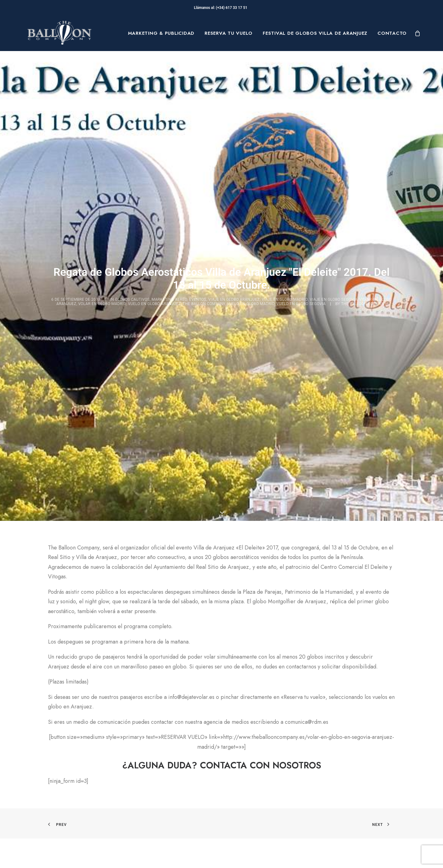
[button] (222, 551)
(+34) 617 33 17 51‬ (233, 8)
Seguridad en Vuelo (162, 798)
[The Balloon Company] (59, 33)
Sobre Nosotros (63, 783)
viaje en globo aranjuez (234, 111)
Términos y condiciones (260, 792)
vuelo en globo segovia (301, 115)
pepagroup (102, 856)
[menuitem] (161, 33)
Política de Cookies (255, 802)
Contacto (392, 33)
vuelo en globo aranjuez (154, 115)
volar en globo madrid (102, 115)
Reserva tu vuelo (229, 33)
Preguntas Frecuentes (164, 783)
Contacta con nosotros (165, 813)
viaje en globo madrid (285, 111)
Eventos (198, 111)
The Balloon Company (364, 115)
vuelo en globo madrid (251, 115)
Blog (50, 812)
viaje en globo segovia (334, 111)
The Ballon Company (204, 115)
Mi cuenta (150, 828)
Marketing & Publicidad (161, 33)
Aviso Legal (246, 783)
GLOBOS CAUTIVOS (132, 111)
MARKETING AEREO (169, 111)
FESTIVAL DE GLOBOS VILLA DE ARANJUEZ (315, 33)
